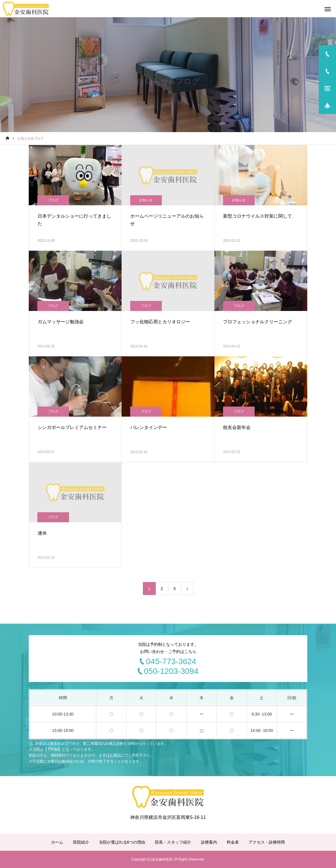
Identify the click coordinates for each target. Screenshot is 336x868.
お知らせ (146, 200)
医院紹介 (81, 842)
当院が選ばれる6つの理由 (122, 842)
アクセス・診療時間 (267, 842)
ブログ (53, 200)
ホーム (57, 842)
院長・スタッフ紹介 (173, 842)
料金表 (233, 842)
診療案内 (209, 842)
